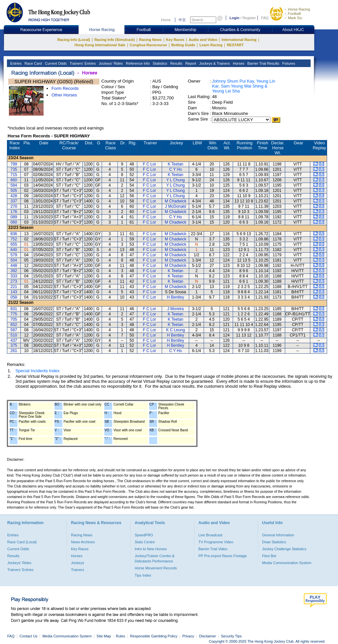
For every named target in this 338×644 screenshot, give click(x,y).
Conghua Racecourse (148, 45)
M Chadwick (175, 201)
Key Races (175, 40)
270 (14, 206)
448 (14, 266)
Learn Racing (211, 45)
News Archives (83, 542)
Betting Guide (183, 45)
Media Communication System (287, 563)
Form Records (65, 88)
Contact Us (28, 636)
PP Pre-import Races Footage (223, 556)
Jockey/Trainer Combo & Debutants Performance (155, 558)
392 (14, 271)
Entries (15, 63)
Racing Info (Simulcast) (115, 40)
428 (14, 196)
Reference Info (137, 63)
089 (14, 217)
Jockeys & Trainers (214, 63)
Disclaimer (207, 636)
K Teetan (175, 164)
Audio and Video (203, 40)
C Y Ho (176, 169)
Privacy (188, 636)
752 (14, 239)
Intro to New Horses (151, 549)
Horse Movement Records (156, 568)
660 (14, 180)
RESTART (235, 45)
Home (166, 20)
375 (14, 345)
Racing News (150, 40)
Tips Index (143, 575)
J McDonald (175, 206)
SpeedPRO (144, 535)
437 (14, 340)
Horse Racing (299, 9)
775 (14, 314)
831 (14, 309)
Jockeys (78, 563)
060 (14, 222)
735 (14, 169)
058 (14, 297)
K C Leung (175, 330)
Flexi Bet (269, 556)
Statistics (160, 63)
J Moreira (176, 309)
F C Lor (150, 164)
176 (14, 212)
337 (14, 201)
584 (14, 185)
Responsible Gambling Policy (154, 636)
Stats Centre (145, 542)
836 (14, 234)
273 (14, 281)
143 (14, 292)
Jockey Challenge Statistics (284, 549)
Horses (238, 63)
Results (176, 63)
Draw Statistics (274, 542)
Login (234, 18)
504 (14, 260)
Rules (121, 636)
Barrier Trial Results (263, 63)
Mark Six (295, 18)
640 (14, 250)
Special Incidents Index (38, 371)
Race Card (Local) (22, 542)
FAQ (265, 18)
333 (14, 276)
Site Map (104, 636)
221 (14, 287)
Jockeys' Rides (110, 63)
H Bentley (176, 297)
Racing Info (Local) (74, 40)
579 (14, 255)
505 (14, 191)
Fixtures (288, 63)
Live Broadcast (210, 535)
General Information (278, 535)
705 (14, 319)
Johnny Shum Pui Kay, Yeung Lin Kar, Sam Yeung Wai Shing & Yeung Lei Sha (243, 86)
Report (190, 63)
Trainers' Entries (82, 63)
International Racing (239, 40)
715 (14, 175)
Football (294, 14)
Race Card (33, 63)
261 (14, 351)
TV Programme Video (216, 542)
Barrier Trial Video (213, 549)
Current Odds (55, 63)
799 (14, 164)
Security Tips (232, 636)
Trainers (78, 570)
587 (14, 330)
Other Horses (64, 95)
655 (14, 244)
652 (14, 325)
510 (14, 335)
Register (249, 18)
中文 (182, 20)
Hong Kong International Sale (100, 45)
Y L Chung (176, 180)
